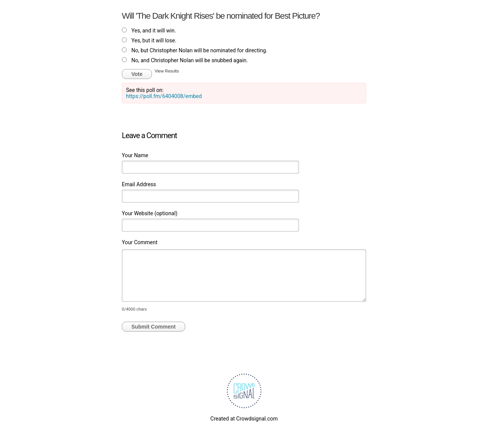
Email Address (139, 184)
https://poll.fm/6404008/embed (164, 96)
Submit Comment (154, 327)
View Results (167, 71)
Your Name (135, 155)
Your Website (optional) (150, 213)
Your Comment (140, 242)
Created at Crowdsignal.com (244, 419)
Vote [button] (137, 74)
